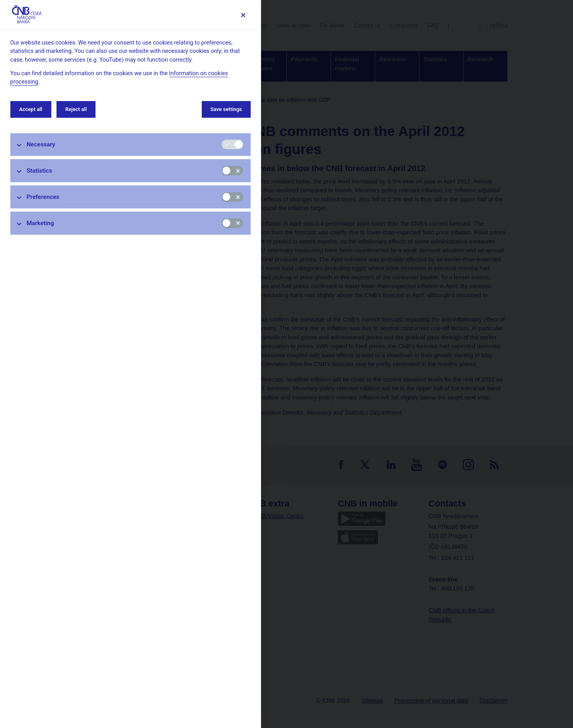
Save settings (226, 109)
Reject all (76, 109)
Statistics (39, 171)
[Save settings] (243, 15)
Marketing (40, 223)
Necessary (41, 144)
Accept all (31, 109)
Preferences (43, 197)
